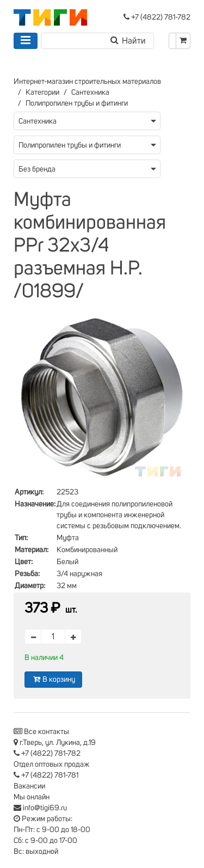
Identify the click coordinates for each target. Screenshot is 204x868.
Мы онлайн (32, 797)
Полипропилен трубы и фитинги (77, 103)
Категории (42, 93)
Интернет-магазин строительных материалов (87, 82)
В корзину (53, 679)
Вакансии (29, 786)
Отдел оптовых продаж (52, 765)
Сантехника (90, 93)
